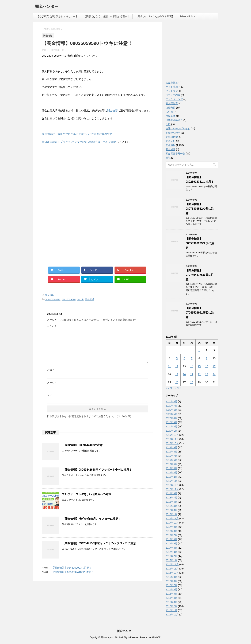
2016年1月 (171, 610)
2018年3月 (171, 510)
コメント (52, 326)
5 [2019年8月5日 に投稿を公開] (177, 358)
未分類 (169, 112)
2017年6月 (171, 539)
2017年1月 (171, 560)
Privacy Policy (187, 16)
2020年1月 (171, 431)
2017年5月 (171, 544)
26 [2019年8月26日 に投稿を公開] (177, 382)
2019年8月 (171, 452)
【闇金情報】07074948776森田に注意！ (200, 275)
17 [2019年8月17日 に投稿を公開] (214, 366)
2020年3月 (171, 422)
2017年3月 (171, 552)
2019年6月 (171, 460)
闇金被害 (112, 110)
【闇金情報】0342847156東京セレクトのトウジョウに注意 (99, 543)
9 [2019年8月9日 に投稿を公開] (207, 358)
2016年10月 (172, 573)
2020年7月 (171, 406)
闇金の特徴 (172, 137)
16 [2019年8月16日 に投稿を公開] (207, 366)
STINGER (156, 637)
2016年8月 (171, 581)
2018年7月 (171, 498)
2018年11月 (172, 489)
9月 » (178, 388)
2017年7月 (171, 535)
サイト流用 (172, 87)
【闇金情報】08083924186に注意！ (73, 572)
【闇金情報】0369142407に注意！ (84, 445)
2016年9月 (171, 577)
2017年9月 (171, 527)
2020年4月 (171, 418)
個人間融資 (172, 103)
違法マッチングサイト (178, 128)
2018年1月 (171, 514)
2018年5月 (171, 502)
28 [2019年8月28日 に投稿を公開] (192, 382)
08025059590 (69, 299)
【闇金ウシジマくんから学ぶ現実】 (155, 16)
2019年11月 (172, 439)
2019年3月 (171, 473)
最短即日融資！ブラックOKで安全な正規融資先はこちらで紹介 (79, 142)
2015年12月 (172, 615)
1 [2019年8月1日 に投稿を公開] (199, 350)
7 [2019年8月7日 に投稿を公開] (192, 358)
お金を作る (172, 83)
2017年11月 (172, 518)
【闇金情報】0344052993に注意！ (72, 568)
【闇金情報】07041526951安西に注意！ (200, 313)
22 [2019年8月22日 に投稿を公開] (199, 374)
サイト (51, 395)
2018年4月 (171, 506)
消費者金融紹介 (174, 120)
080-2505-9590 (53, 299)
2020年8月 (171, 401)
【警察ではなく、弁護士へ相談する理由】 (107, 16)
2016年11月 (172, 569)
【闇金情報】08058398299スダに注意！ (200, 243)
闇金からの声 (173, 133)
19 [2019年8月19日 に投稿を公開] (177, 374)
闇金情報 (50, 295)
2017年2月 (171, 556)
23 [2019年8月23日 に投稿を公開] (207, 374)
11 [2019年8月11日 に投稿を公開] (170, 366)
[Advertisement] (68, 181)
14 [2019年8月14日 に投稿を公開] (192, 366)
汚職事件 (170, 116)
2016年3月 (171, 602)
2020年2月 (171, 427)
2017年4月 (171, 548)
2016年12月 (172, 564)
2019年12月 (172, 435)
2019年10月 (172, 443)
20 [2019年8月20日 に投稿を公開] (184, 374)
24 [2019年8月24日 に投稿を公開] (214, 374)
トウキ (80, 299)
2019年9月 (171, 447)
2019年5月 (171, 464)
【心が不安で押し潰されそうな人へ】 (57, 16)
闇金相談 (170, 149)
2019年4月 (171, 468)
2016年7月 (171, 585)
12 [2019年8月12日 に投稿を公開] (177, 366)
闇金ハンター (47, 7)
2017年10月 (172, 523)
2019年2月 (171, 477)
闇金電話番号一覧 (175, 154)
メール (52, 383)
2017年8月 (171, 531)
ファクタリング (174, 99)
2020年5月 (171, 414)
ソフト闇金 (172, 91)
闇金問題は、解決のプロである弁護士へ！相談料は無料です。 (78, 134)
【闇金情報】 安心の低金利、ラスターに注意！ (92, 519)
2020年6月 (171, 410)
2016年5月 (171, 594)
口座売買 (170, 108)
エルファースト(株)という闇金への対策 (87, 494)
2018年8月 (171, 493)
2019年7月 (171, 456)
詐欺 (168, 124)
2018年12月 (172, 485)
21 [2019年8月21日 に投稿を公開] (192, 374)
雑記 (168, 158)
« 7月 (169, 388)
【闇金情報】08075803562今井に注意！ (200, 209)
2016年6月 (171, 590)
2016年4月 (171, 598)
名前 (50, 370)
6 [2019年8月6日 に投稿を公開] (184, 358)
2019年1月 (171, 481)
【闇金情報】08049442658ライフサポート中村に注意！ (97, 470)
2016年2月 (171, 606)
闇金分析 (170, 141)
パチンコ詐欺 (173, 95)
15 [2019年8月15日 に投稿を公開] (199, 366)
